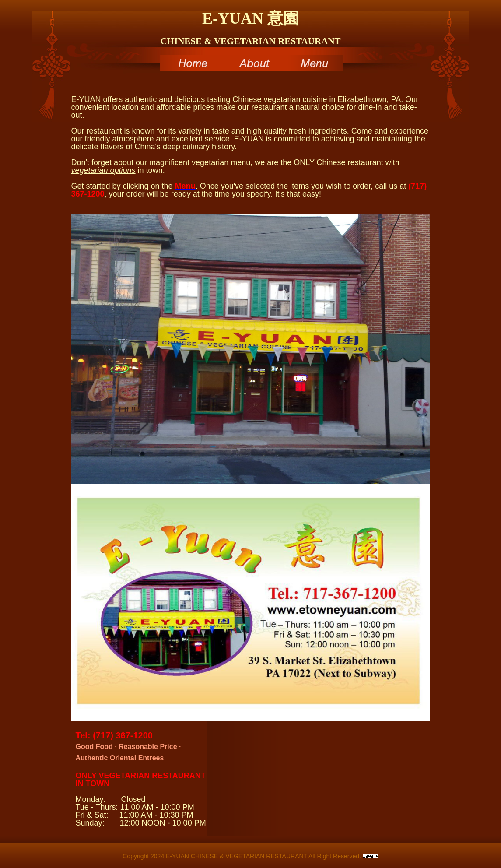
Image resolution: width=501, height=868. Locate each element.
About (252, 63)
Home (190, 63)
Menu (313, 63)
